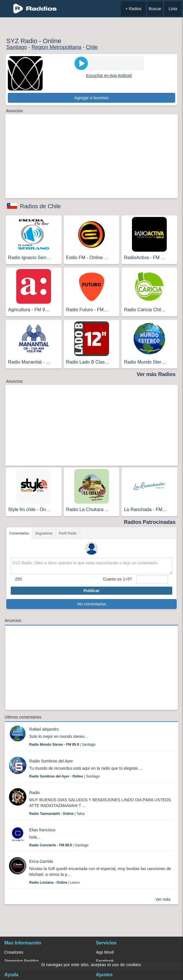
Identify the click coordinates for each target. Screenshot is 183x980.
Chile (92, 47)
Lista (173, 9)
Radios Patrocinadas (150, 522)
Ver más (163, 899)
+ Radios (133, 9)
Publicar (91, 591)
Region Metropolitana (56, 47)
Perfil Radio (68, 533)
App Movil (105, 952)
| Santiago (62, 745)
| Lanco (55, 883)
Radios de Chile (40, 206)
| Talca (57, 814)
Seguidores (44, 533)
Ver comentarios (91, 604)
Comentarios (19, 533)
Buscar (155, 9)
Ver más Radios (156, 374)
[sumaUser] (152, 580)
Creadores (14, 952)
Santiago (17, 47)
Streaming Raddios (22, 961)
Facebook (105, 961)
